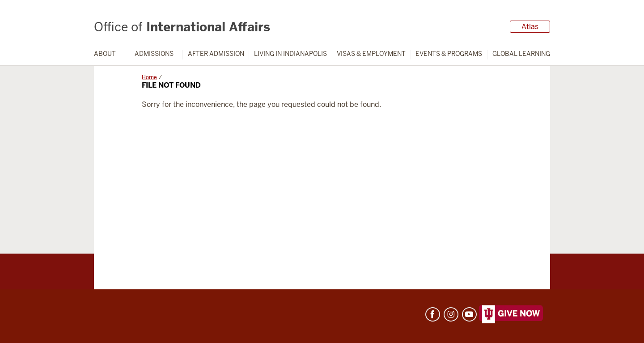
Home (149, 77)
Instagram (451, 314)
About (105, 54)
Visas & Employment (371, 54)
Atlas (530, 27)
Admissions (154, 54)
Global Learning (521, 54)
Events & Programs (449, 54)
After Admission (216, 54)
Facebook (433, 314)
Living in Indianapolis (290, 54)
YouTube (469, 314)
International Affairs (182, 27)
